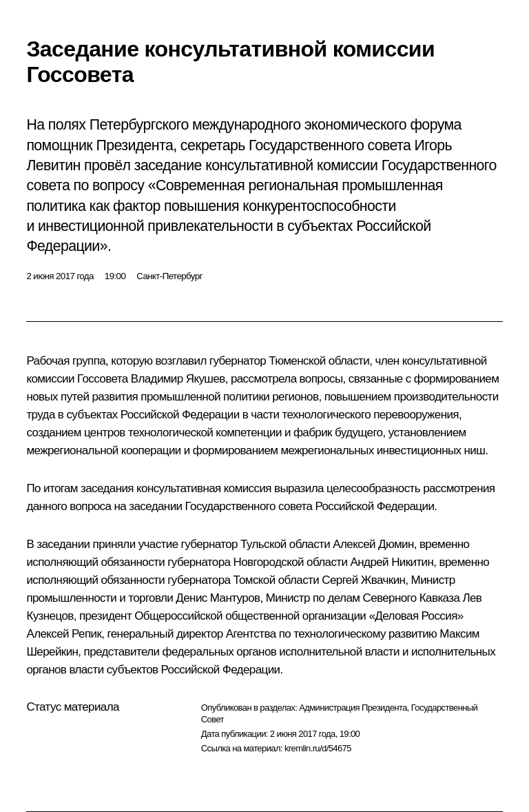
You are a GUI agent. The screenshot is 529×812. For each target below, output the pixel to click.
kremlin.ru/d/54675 (318, 748)
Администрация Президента (353, 708)
